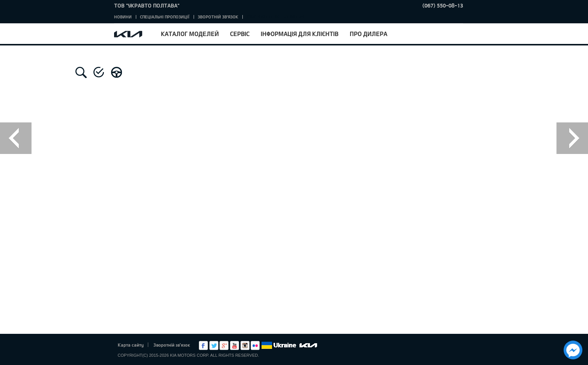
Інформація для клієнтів (300, 34)
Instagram (245, 345)
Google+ (224, 345)
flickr (255, 345)
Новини (123, 17)
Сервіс (240, 34)
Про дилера (368, 34)
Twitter (214, 345)
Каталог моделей (190, 34)
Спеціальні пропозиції (165, 17)
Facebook (203, 345)
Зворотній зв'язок (218, 17)
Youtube (235, 345)
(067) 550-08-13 (443, 5)
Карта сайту (131, 345)
